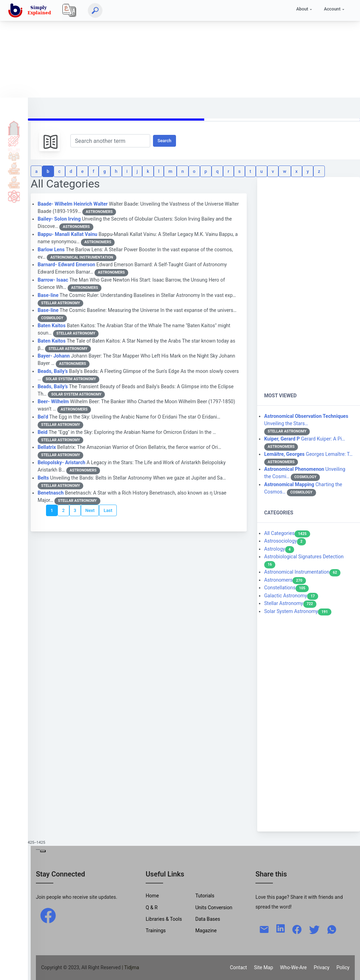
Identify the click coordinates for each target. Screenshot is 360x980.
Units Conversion (214, 908)
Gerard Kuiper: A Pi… (305, 439)
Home (14, 127)
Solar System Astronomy (298, 611)
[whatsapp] (332, 929)
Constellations (286, 588)
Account (332, 9)
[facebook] (48, 915)
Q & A (14, 154)
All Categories (287, 533)
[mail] (264, 929)
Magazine (206, 931)
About (302, 9)
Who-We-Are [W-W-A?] (294, 967)
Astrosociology (285, 541)
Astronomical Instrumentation (302, 572)
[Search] (95, 10)
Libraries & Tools (164, 919)
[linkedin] (281, 928)
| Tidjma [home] (131, 967)
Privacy (321, 967)
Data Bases (208, 919)
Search (164, 141)
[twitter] (314, 929)
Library (14, 182)
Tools (14, 168)
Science (14, 196)
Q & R (152, 908)
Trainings (156, 931)
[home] (31, 10)
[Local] (69, 10)
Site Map (264, 967)
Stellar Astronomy (290, 603)
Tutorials (14, 140)
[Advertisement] (177, 49)
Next (90, 510)
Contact (239, 967)
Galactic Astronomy (291, 596)
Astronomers (285, 580)
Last (108, 510)
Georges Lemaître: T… (308, 454)
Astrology (279, 549)
